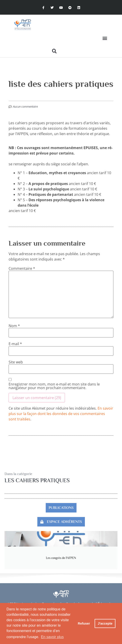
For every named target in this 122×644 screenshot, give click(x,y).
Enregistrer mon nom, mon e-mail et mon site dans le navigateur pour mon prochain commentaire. (54, 386)
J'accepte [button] (105, 623)
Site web (16, 362)
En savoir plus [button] (52, 637)
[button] (105, 38)
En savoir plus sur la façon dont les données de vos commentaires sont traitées (61, 414)
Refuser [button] (84, 623)
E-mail (15, 344)
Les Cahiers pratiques (37, 480)
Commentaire (22, 268)
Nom (14, 326)
